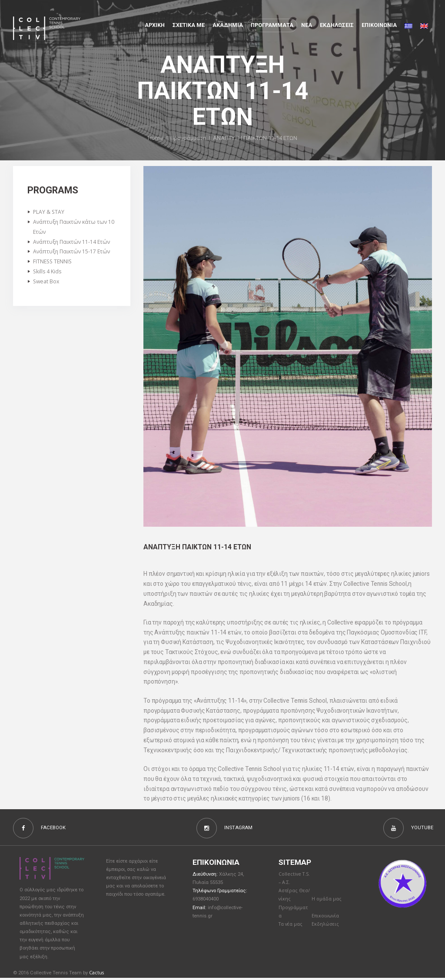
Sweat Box (47, 285)
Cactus (97, 974)
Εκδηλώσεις (337, 25)
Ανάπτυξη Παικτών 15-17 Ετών (73, 253)
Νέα (307, 25)
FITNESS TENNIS (53, 264)
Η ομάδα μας (327, 902)
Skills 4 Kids (48, 274)
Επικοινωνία (326, 919)
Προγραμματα (272, 25)
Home (155, 138)
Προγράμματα (188, 138)
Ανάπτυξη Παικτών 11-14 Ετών (73, 243)
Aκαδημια (228, 25)
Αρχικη (155, 25)
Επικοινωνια (379, 25)
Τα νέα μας (291, 928)
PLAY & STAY (49, 212)
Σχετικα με (189, 25)
